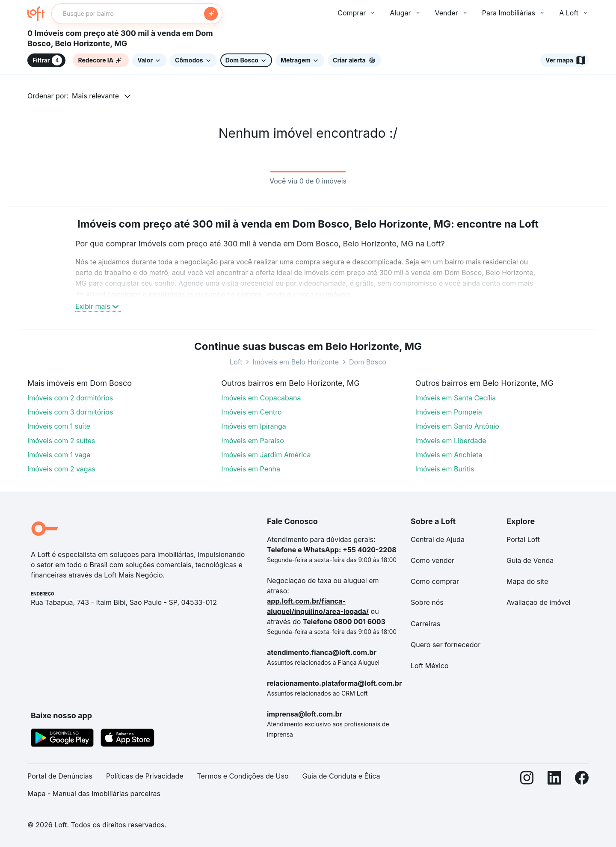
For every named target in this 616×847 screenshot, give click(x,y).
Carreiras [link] (425, 624)
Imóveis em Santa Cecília (456, 398)
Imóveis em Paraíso (252, 441)
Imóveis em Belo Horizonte (296, 362)
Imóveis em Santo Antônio (457, 426)
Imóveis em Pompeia (449, 412)
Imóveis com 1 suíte (59, 426)
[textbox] (137, 14)
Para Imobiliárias (514, 13)
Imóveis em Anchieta (449, 455)
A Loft (574, 13)
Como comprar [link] (435, 581)
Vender (452, 13)
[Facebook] (582, 788)
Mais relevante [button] (95, 96)
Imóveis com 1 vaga (59, 455)
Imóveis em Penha (251, 469)
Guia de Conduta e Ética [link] (341, 776)
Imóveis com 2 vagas (61, 469)
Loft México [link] (430, 666)
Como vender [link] (432, 560)
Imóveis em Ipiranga (254, 426)
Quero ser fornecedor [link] (446, 645)
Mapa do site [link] (527, 581)
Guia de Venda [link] (530, 560)
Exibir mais (98, 306)
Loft (236, 362)
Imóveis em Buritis (445, 469)
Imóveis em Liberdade (451, 441)
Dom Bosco (368, 362)
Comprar (357, 13)
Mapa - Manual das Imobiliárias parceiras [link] (94, 794)
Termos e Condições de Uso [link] (243, 776)
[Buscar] (211, 14)
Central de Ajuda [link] (438, 539)
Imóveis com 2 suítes (61, 441)
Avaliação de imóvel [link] (539, 602)
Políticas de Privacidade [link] (145, 776)
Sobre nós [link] (427, 602)
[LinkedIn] (554, 788)
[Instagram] (527, 788)
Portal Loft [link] (523, 539)
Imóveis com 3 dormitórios (70, 412)
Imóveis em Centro (251, 412)
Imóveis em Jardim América (266, 455)
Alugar (405, 13)
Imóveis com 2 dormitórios (70, 398)
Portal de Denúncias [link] (60, 776)
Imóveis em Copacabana (261, 398)
